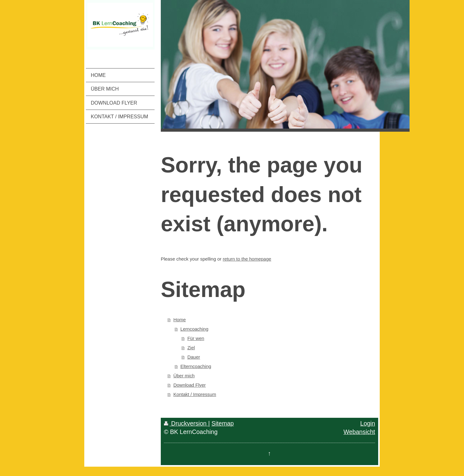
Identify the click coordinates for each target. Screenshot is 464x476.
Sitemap (223, 423)
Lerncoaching (194, 329)
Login (368, 423)
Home (179, 320)
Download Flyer (189, 385)
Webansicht (359, 432)
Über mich (184, 376)
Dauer (194, 357)
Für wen (196, 338)
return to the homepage (247, 259)
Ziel (191, 348)
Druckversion (186, 423)
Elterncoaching (196, 366)
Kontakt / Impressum (195, 394)
